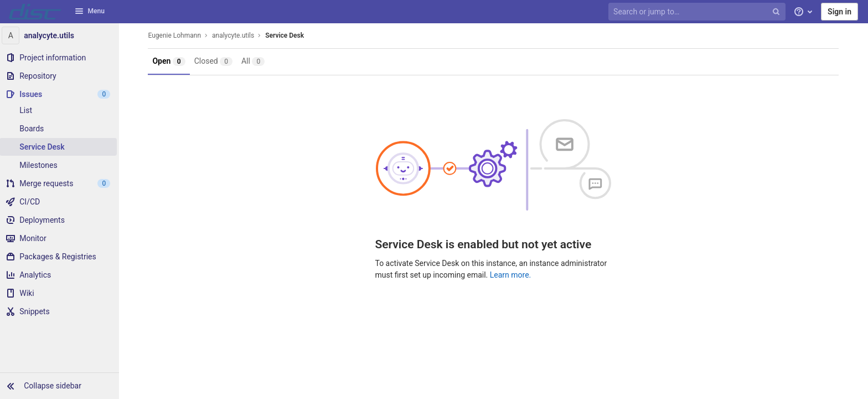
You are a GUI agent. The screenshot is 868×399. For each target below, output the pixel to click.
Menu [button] (90, 11)
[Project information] (61, 58)
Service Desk (286, 35)
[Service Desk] (61, 147)
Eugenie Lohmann (176, 35)
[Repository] (61, 76)
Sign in (839, 12)
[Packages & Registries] (61, 257)
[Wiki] (61, 293)
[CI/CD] (61, 202)
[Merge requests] (61, 183)
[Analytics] (61, 275)
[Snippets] (61, 311)
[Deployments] (61, 220)
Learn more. (512, 275)
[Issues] (61, 94)
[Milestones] (61, 165)
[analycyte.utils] (61, 35)
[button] (61, 386)
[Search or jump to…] (698, 12)
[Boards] (61, 129)
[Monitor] (61, 238)
